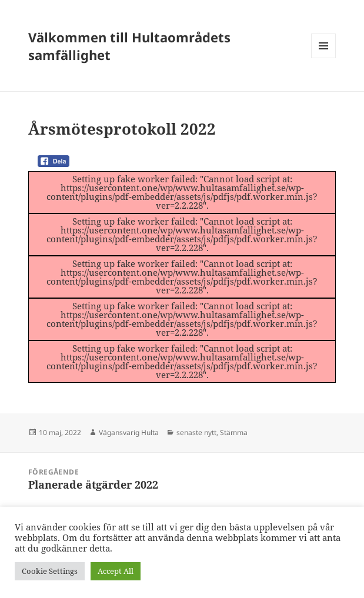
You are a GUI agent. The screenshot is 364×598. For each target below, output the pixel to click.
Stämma (234, 432)
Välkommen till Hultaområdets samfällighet (129, 46)
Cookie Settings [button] (50, 571)
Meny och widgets (324, 58)
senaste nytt (196, 432)
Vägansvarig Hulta (129, 432)
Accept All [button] (116, 571)
